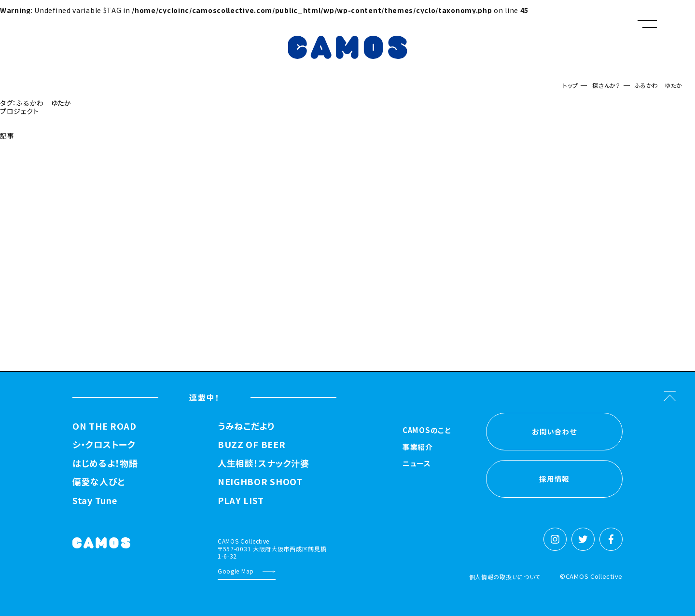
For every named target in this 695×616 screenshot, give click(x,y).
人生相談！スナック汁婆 (264, 463)
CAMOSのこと (427, 431)
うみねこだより (246, 426)
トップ (570, 85)
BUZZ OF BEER (251, 445)
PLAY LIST (241, 501)
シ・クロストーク (104, 445)
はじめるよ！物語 (105, 463)
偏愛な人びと (98, 482)
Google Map (236, 571)
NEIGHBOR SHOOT (260, 482)
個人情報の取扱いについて (505, 577)
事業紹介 (418, 448)
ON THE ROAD (104, 426)
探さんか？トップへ (31, 160)
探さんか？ (606, 85)
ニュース (417, 464)
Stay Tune (95, 501)
